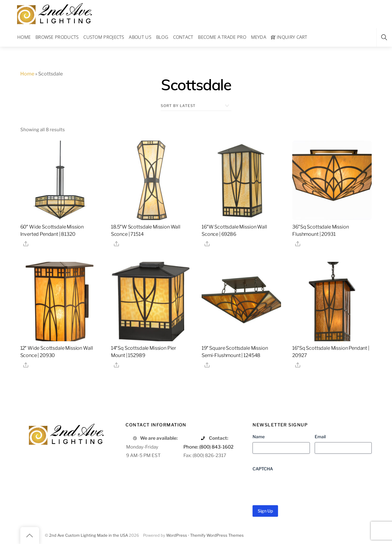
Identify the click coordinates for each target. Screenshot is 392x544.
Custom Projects (104, 37)
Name (259, 437)
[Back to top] (30, 536)
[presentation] (299, 486)
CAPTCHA (263, 469)
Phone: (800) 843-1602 (208, 447)
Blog (162, 37)
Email (320, 437)
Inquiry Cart (289, 37)
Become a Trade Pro (222, 37)
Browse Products (57, 37)
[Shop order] (196, 106)
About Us (140, 37)
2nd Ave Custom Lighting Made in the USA (89, 535)
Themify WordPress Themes (217, 535)
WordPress (177, 535)
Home (24, 37)
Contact (183, 37)
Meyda (259, 37)
